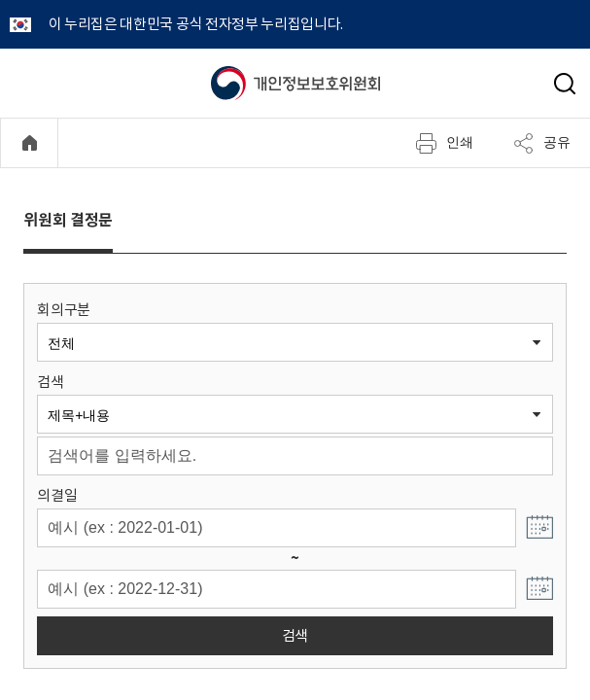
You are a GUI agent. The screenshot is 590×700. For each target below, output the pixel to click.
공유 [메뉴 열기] (541, 143)
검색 (50, 382)
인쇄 (444, 143)
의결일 (57, 495)
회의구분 (64, 310)
